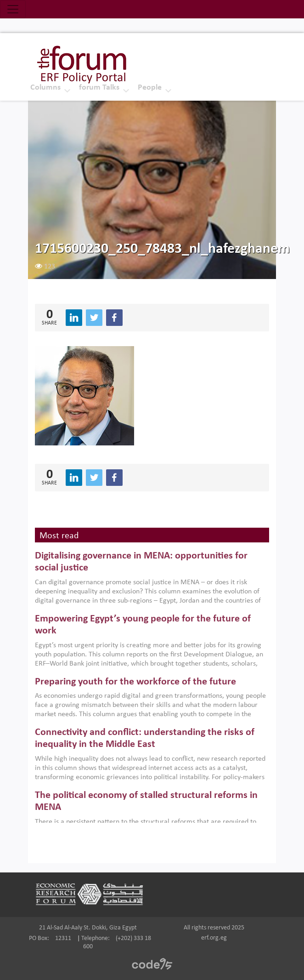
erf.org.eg (214, 938)
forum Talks (99, 88)
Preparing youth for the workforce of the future (135, 682)
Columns (45, 88)
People (150, 88)
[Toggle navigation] (13, 9)
